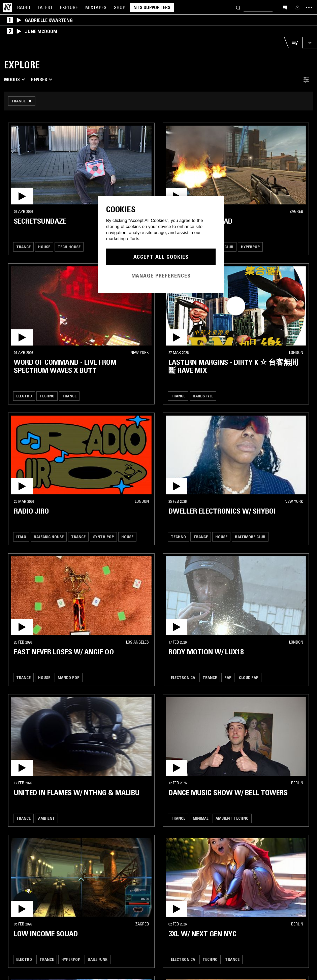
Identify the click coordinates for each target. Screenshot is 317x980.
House (44, 247)
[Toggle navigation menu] (309, 7)
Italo (21, 537)
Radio (24, 7)
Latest (45, 7)
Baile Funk (98, 959)
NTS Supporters (152, 7)
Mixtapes (96, 7)
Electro (24, 396)
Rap (228, 677)
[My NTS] (297, 7)
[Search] (238, 7)
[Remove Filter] (22, 101)
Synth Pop (103, 537)
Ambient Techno (232, 818)
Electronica (183, 677)
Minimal (200, 818)
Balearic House (49, 537)
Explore (69, 7)
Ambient (46, 818)
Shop (120, 7)
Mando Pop (69, 677)
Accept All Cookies (161, 257)
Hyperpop (250, 247)
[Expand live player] (310, 43)
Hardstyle (203, 396)
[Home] (7, 7)
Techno (47, 396)
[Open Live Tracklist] (293, 43)
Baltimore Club (250, 537)
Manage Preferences (161, 275)
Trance (23, 247)
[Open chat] (285, 7)
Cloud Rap (249, 677)
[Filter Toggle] (306, 80)
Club (229, 247)
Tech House (69, 247)
